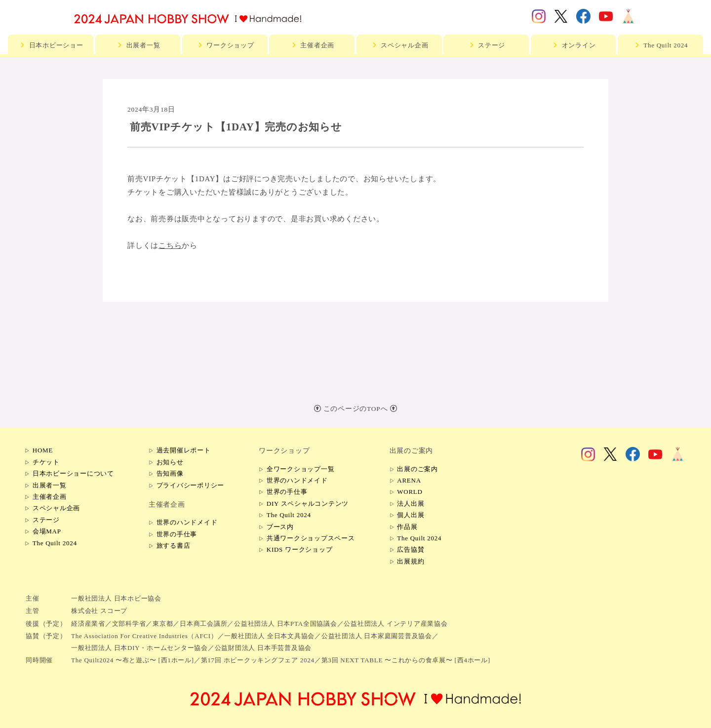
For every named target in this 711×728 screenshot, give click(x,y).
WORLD (410, 492)
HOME (43, 450)
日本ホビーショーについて (73, 473)
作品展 (407, 527)
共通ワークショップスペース (311, 538)
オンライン (573, 45)
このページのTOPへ (356, 409)
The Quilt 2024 (660, 45)
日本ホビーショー (51, 45)
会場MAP (47, 531)
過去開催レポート (184, 450)
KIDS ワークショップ (300, 549)
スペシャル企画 (399, 45)
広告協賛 (411, 549)
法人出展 (411, 504)
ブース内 (280, 527)
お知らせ (170, 462)
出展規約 (411, 561)
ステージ (486, 45)
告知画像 (170, 473)
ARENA (409, 480)
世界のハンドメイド (187, 522)
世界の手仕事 (177, 534)
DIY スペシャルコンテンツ (308, 504)
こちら (170, 245)
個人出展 (411, 515)
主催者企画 (312, 45)
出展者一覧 (138, 45)
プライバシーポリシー (191, 485)
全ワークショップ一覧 (301, 469)
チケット (46, 462)
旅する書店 (174, 546)
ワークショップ (225, 45)
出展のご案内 (417, 469)
